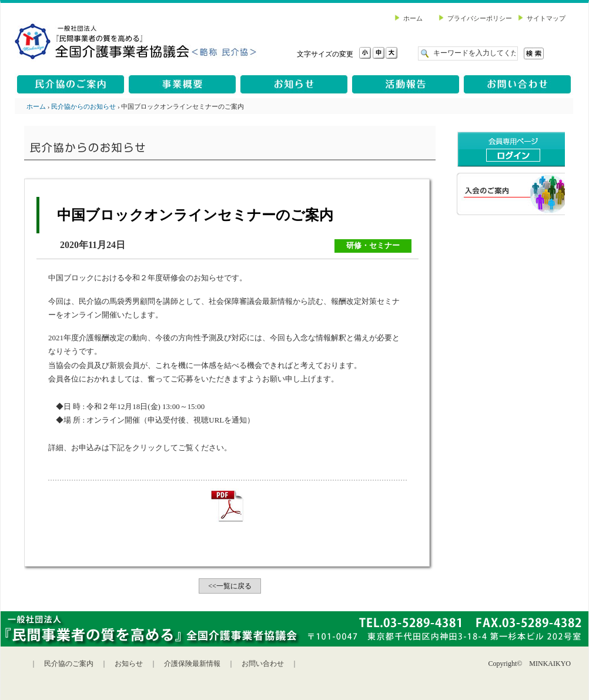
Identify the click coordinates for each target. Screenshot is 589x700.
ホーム (36, 106)
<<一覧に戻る (230, 586)
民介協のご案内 (69, 664)
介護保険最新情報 (192, 664)
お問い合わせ (263, 664)
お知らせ (129, 664)
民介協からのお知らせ (83, 106)
